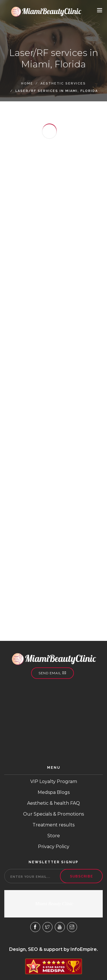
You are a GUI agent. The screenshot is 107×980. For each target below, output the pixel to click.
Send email (52, 673)
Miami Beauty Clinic (54, 904)
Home (27, 83)
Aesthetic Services (63, 83)
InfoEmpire (84, 949)
